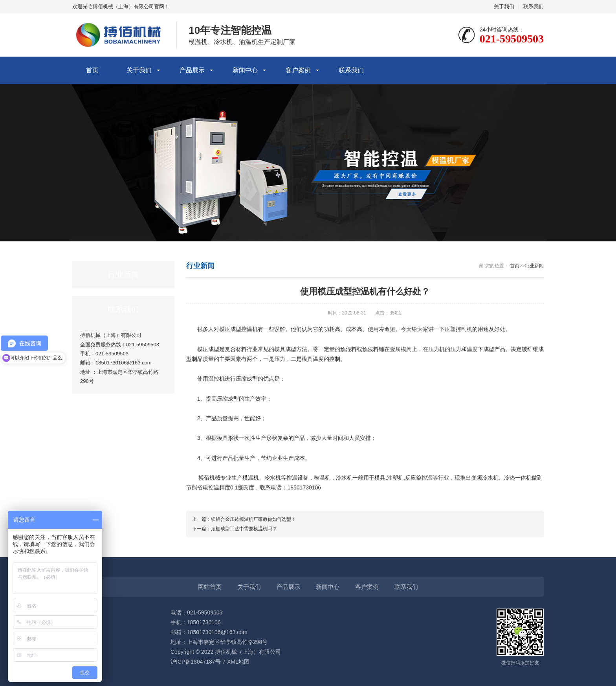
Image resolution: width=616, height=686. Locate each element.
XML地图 (238, 662)
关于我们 (504, 6)
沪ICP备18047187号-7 (198, 662)
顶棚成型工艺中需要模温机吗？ (244, 529)
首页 (92, 70)
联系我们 (533, 6)
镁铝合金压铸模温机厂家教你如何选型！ (253, 519)
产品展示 (192, 70)
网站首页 (210, 587)
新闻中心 (245, 70)
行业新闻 (534, 266)
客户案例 (298, 70)
